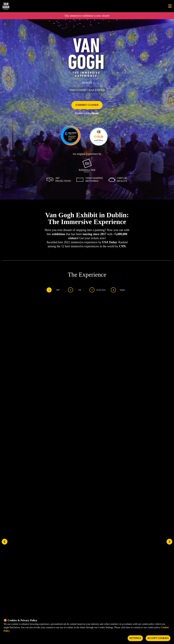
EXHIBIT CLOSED (87, 105)
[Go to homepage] (17, 6)
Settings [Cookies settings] (135, 638)
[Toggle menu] (170, 6)
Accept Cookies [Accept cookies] (158, 638)
